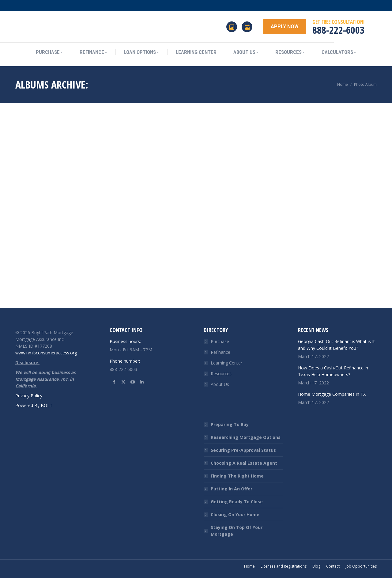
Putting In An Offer (232, 489)
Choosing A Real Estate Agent (244, 463)
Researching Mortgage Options (246, 437)
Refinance (221, 352)
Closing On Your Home (235, 514)
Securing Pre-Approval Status (243, 450)
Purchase (220, 341)
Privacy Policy (29, 396)
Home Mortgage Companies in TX (332, 394)
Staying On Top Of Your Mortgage (237, 531)
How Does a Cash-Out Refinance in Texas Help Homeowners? (333, 371)
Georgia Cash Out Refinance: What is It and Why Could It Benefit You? (336, 345)
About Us (220, 384)
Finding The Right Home (237, 476)
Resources (221, 374)
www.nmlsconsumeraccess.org (46, 353)
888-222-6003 (338, 30)
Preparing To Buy (230, 424)
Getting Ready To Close (237, 502)
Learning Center (226, 363)
